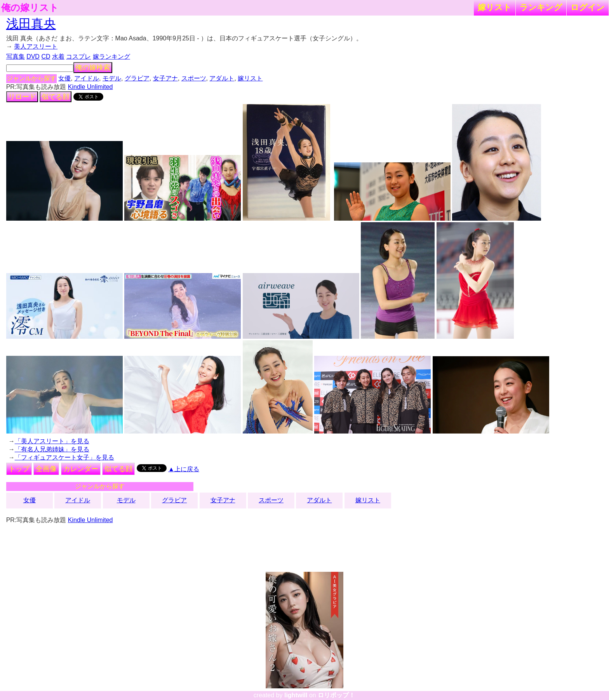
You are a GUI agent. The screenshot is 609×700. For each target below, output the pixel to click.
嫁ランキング (111, 57)
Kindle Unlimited (90, 87)
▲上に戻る (184, 469)
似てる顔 (56, 97)
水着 (58, 57)
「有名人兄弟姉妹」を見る (52, 449)
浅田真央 (31, 24)
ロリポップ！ (336, 695)
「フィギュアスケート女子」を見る (64, 457)
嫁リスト (495, 7)
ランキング (541, 7)
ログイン (588, 7)
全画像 (46, 469)
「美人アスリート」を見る (52, 441)
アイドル (87, 78)
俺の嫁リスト (30, 8)
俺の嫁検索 (93, 68)
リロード (22, 97)
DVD (33, 57)
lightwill (296, 695)
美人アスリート (36, 46)
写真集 (16, 57)
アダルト (222, 78)
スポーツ (194, 78)
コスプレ (78, 57)
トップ (19, 469)
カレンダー (81, 469)
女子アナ (165, 78)
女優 (64, 78)
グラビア (137, 78)
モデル (112, 78)
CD (46, 57)
